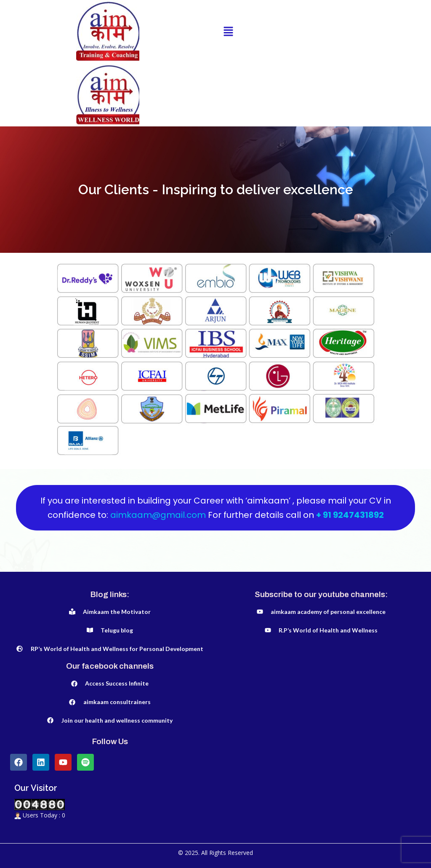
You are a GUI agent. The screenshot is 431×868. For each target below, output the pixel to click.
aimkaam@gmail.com (159, 515)
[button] (228, 32)
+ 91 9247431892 (350, 515)
